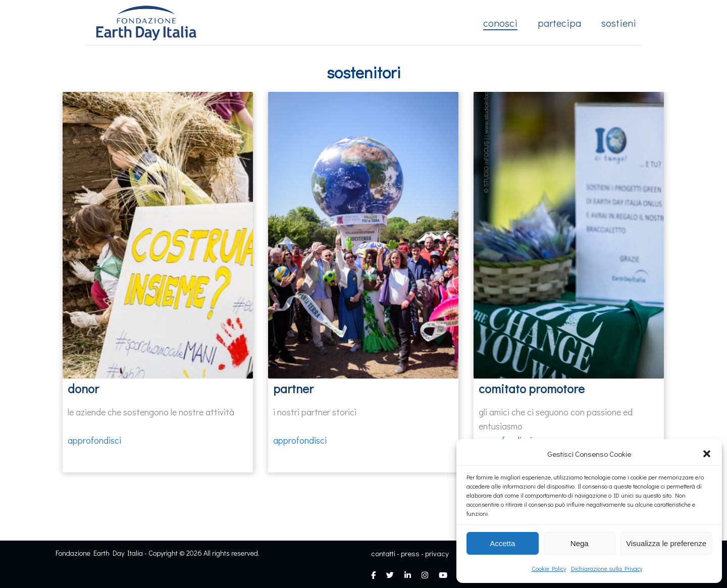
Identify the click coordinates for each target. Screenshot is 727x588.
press (410, 553)
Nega (580, 543)
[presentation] (47, 245)
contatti (383, 553)
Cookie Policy (549, 568)
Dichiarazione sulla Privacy (607, 568)
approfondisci (94, 440)
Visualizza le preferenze (666, 543)
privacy (437, 553)
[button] (707, 454)
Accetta (502, 543)
